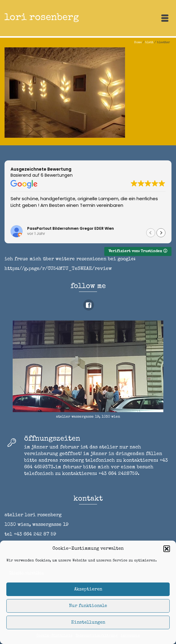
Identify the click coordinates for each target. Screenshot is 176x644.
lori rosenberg (42, 18)
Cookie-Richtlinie (55, 636)
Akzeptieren (88, 589)
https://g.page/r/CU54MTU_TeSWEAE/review (58, 269)
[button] (167, 549)
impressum (130, 636)
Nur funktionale (88, 606)
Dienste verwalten (27, 573)
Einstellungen (88, 622)
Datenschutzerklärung (97, 636)
